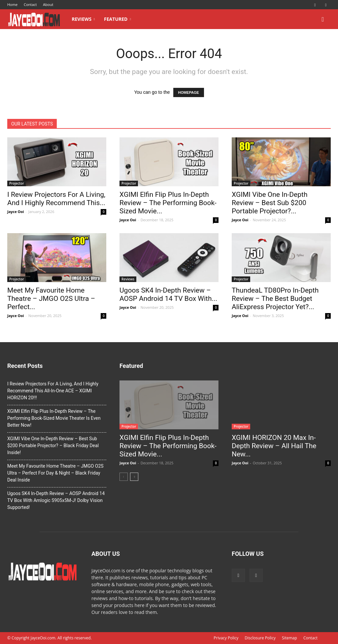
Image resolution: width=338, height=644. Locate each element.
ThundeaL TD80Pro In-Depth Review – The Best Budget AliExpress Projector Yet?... (275, 299)
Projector (17, 183)
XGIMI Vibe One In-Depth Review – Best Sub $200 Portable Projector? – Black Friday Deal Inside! (53, 446)
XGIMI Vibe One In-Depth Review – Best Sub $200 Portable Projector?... (270, 203)
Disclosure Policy (260, 638)
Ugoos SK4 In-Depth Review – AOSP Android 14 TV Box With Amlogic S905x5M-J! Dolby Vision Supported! (56, 500)
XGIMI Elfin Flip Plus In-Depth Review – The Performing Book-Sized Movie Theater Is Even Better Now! (54, 418)
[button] (323, 20)
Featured (118, 19)
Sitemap (289, 638)
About (48, 4)
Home (12, 4)
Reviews (83, 19)
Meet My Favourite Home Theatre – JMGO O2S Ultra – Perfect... (51, 299)
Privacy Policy (226, 638)
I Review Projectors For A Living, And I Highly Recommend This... (56, 199)
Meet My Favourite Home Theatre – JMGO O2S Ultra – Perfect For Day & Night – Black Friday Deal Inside (55, 473)
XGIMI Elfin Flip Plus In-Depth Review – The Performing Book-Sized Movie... (168, 203)
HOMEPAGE (189, 92)
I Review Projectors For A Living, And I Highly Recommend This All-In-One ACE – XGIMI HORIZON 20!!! (53, 391)
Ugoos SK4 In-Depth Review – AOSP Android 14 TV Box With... (168, 294)
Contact (30, 4)
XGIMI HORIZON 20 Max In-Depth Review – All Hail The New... (274, 446)
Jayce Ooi (16, 212)
